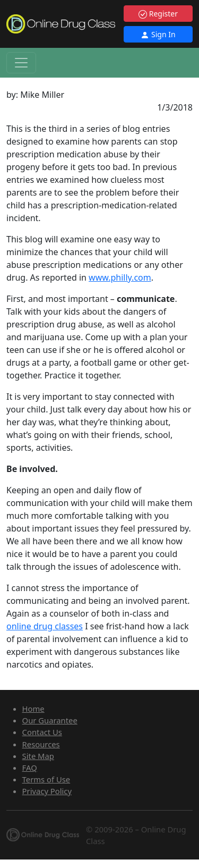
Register (158, 14)
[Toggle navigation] (21, 63)
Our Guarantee (50, 720)
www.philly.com (120, 277)
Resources (41, 744)
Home (33, 709)
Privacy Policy (47, 791)
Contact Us (42, 732)
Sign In (158, 34)
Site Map (38, 756)
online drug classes (45, 626)
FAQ (30, 768)
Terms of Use (46, 779)
